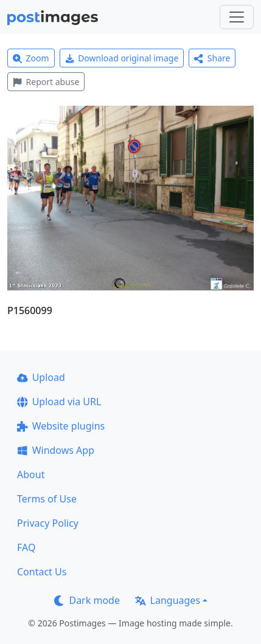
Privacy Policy (48, 523)
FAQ (26, 547)
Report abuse (46, 82)
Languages (168, 600)
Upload (41, 377)
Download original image (122, 58)
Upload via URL (59, 402)
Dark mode (87, 600)
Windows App (56, 450)
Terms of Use (47, 499)
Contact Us (42, 572)
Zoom (31, 58)
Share (212, 58)
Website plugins (61, 426)
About (31, 474)
